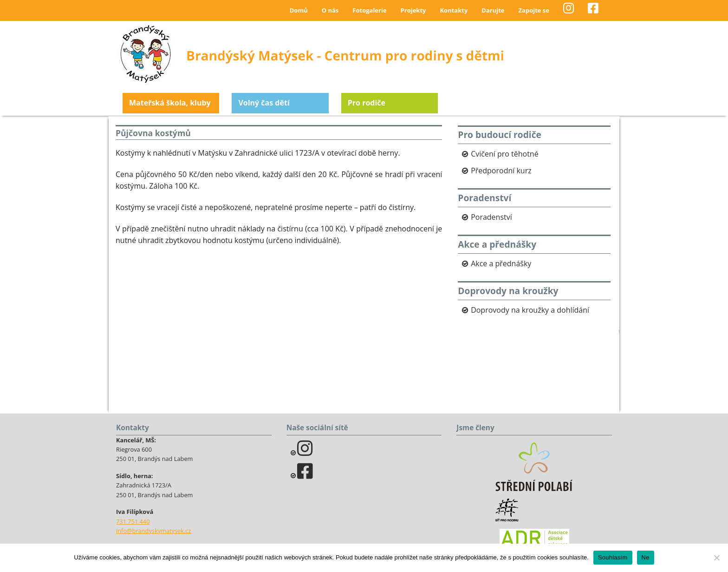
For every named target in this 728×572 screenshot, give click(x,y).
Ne (646, 557)
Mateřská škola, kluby (170, 103)
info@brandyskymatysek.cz (153, 531)
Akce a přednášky (501, 263)
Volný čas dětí (264, 103)
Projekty (413, 10)
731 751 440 (133, 521)
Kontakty (454, 10)
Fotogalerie (369, 10)
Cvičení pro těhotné (505, 154)
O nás (330, 10)
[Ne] (716, 558)
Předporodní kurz (501, 171)
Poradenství (491, 217)
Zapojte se (534, 10)
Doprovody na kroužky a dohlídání (530, 310)
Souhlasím (613, 557)
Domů (299, 10)
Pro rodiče (367, 103)
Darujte (493, 10)
